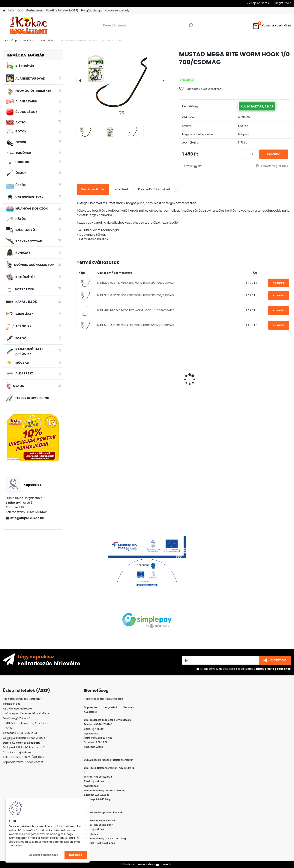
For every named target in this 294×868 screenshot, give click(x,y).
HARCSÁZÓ (47, 40)
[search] (191, 27)
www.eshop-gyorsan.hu (155, 864)
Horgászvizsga (91, 10)
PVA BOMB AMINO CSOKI (205, 375)
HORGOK (29, 40)
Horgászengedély (117, 10)
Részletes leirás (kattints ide (22, 699)
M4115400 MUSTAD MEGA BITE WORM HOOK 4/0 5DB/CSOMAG (136, 310)
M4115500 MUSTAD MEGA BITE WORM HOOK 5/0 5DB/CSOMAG (136, 325)
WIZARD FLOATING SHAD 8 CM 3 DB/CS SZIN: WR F (156, 376)
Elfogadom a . (246, 669)
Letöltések (121, 189)
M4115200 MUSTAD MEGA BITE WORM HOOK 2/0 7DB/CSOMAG (136, 283)
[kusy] (246, 154)
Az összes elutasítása (44, 855)
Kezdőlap (11, 40)
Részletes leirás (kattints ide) (103, 699)
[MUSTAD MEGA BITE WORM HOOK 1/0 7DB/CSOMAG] (122, 80)
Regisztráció (283, 3)
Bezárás (76, 855)
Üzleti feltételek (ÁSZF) (62, 10)
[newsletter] (275, 660)
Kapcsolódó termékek (158, 189)
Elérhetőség (35, 10)
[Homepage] (4, 11)
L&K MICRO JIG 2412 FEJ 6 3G (100, 374)
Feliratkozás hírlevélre (49, 663)
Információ (16, 10)
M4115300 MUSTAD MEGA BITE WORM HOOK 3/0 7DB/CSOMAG (136, 295)
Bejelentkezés (260, 3)
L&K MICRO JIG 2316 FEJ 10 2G (263, 374)
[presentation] (80, 80)
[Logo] (29, 26)
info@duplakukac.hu (27, 518)
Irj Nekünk (25, 752)
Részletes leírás (93, 189)
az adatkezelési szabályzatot (234, 669)
